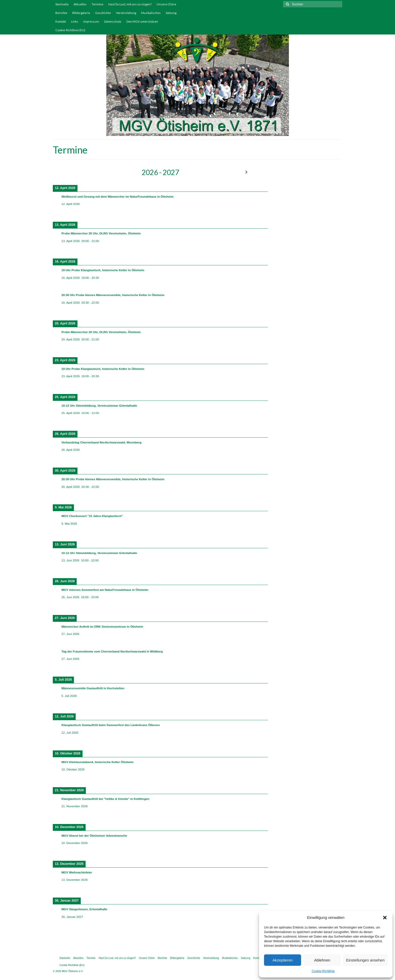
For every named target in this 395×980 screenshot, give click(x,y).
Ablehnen (322, 960)
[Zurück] (74, 172)
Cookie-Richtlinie (323, 971)
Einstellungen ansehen (365, 960)
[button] (385, 918)
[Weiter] (246, 172)
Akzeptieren (282, 960)
